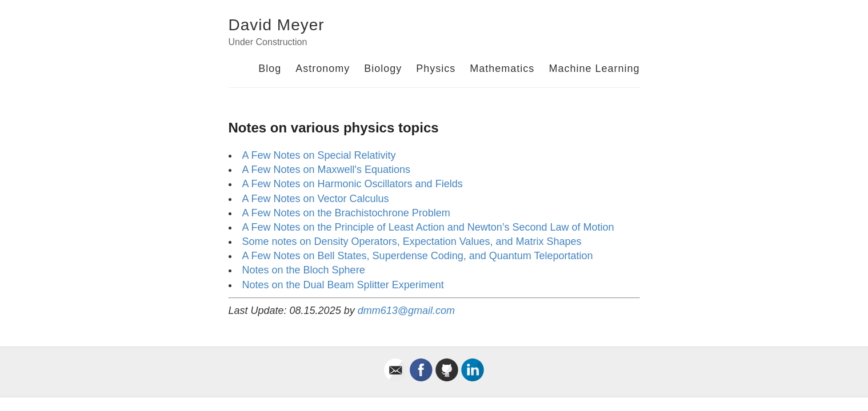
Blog (270, 68)
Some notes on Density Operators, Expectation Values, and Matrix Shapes (412, 241)
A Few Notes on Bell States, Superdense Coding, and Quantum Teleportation (418, 256)
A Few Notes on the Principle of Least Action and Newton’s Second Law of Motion (428, 227)
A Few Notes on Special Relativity (319, 155)
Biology (383, 68)
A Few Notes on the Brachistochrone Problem (346, 213)
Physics (436, 68)
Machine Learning (594, 68)
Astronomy (323, 68)
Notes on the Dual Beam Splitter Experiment (343, 285)
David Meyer (277, 25)
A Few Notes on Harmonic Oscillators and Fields (353, 184)
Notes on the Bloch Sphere (304, 270)
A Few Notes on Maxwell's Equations (327, 170)
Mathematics (502, 68)
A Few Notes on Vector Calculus (316, 199)
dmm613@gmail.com (406, 311)
